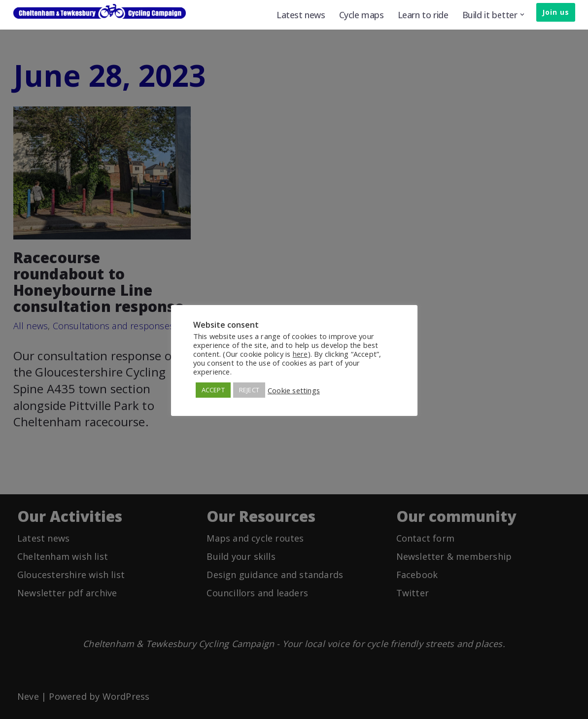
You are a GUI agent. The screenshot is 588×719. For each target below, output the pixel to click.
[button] (522, 15)
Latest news (301, 15)
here (300, 354)
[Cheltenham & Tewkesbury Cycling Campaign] (100, 11)
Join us (556, 12)
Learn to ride (423, 15)
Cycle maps (362, 15)
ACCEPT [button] (213, 390)
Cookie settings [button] (294, 390)
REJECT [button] (249, 390)
